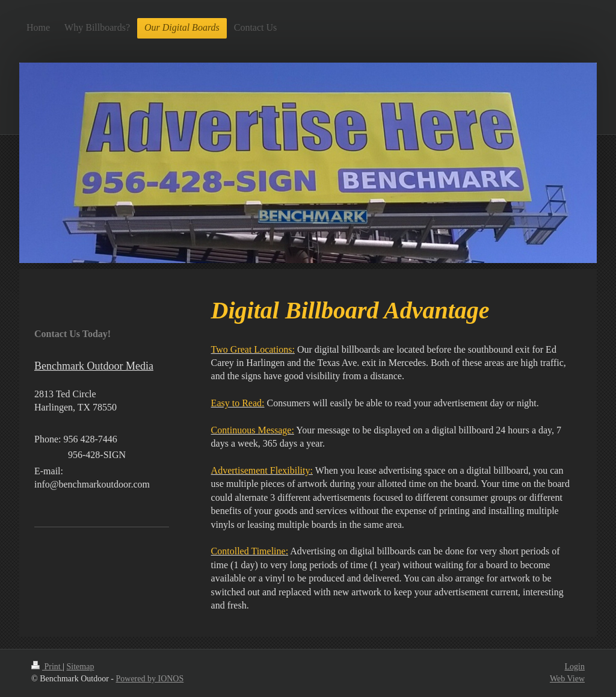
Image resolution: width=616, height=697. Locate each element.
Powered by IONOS (150, 679)
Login (575, 667)
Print (47, 667)
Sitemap (81, 667)
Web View (567, 679)
